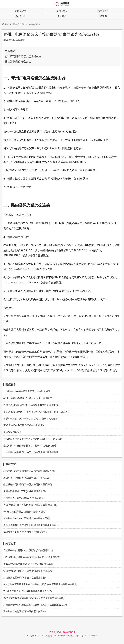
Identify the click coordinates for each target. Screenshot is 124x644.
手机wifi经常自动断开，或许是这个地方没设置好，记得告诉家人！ (37, 412)
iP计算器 (62, 16)
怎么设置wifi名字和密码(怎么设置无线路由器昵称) (28, 564)
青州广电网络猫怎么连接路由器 (23, 56)
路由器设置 (21, 11)
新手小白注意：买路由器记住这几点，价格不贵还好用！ (32, 418)
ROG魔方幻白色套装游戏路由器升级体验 (24, 425)
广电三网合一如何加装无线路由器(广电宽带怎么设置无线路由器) (36, 605)
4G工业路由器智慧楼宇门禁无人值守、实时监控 (28, 398)
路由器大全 (62, 11)
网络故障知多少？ (12, 432)
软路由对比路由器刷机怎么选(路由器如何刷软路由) (29, 471)
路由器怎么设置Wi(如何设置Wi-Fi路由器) (24, 498)
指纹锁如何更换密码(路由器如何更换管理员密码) (28, 484)
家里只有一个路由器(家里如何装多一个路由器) (27, 478)
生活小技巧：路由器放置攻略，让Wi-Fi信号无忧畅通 (30, 446)
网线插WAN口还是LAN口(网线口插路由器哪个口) (28, 550)
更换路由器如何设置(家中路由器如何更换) (24, 611)
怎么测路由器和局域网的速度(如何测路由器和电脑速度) (31, 525)
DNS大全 (21, 16)
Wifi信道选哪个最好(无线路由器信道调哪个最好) (28, 591)
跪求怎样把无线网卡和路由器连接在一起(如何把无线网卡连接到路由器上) (40, 584)
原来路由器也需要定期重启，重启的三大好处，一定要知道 (33, 439)
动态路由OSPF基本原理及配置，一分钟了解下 (27, 391)
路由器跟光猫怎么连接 (18, 62)
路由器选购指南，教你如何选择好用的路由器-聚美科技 (31, 405)
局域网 (5, 24)
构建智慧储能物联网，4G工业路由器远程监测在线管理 (31, 452)
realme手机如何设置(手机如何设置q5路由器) (26, 532)
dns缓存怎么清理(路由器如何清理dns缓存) (25, 512)
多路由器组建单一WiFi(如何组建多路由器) (24, 491)
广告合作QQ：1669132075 (62, 632)
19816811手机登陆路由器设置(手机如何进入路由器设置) (32, 557)
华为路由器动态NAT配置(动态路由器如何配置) (27, 518)
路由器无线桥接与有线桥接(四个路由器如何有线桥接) (30, 505)
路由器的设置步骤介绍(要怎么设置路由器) (24, 578)
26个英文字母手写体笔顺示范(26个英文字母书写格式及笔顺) (34, 598)
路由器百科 (34, 24)
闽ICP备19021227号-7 (86, 636)
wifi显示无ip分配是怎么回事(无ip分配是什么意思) (28, 571)
